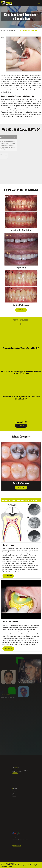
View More (21, 311)
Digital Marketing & (32, 865)
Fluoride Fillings (8, 545)
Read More (21, 488)
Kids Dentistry (12, 30)
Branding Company (6, 866)
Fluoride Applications (10, 622)
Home (3, 30)
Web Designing (22, 865)
